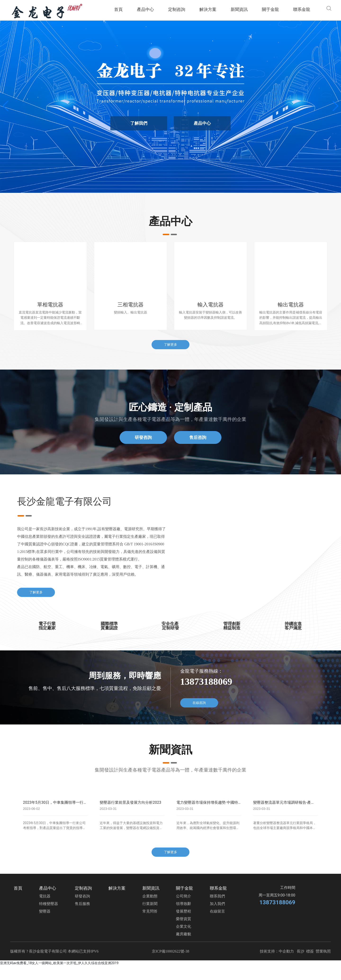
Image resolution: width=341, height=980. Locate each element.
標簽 (310, 951)
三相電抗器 (130, 305)
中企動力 (286, 951)
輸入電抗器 (211, 305)
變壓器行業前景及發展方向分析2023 (130, 802)
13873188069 (277, 902)
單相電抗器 (50, 305)
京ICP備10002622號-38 (170, 951)
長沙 (301, 951)
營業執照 (323, 951)
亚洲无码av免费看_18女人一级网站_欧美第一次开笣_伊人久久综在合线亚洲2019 (59, 963)
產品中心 (202, 123)
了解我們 (139, 123)
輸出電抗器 (291, 305)
